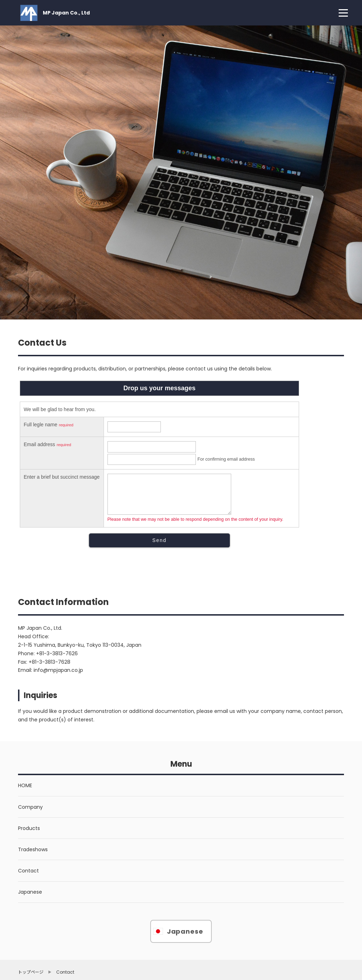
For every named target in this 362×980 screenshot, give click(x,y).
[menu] (343, 13)
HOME (25, 785)
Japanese (30, 892)
